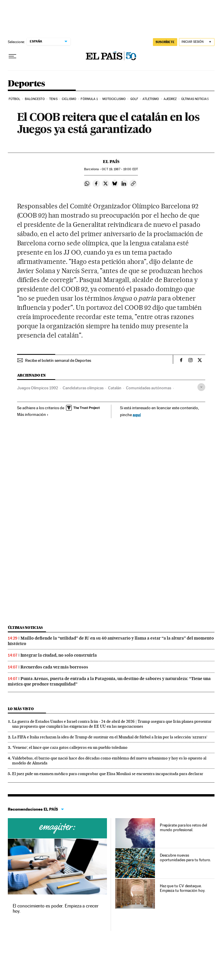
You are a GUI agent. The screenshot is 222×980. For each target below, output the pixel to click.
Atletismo (151, 99)
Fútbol (15, 99)
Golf (134, 99)
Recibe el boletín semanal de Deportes (58, 360)
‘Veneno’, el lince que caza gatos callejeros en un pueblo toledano (70, 747)
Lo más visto (21, 709)
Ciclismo (69, 99)
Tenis (53, 99)
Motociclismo (114, 99)
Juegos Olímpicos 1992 (38, 388)
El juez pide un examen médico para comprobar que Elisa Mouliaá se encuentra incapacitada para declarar (108, 774)
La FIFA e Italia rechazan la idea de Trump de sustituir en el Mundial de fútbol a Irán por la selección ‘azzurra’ (110, 737)
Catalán (115, 388)
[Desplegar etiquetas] (201, 387)
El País (111, 162)
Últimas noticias (195, 99)
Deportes (26, 84)
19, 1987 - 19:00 (120, 169)
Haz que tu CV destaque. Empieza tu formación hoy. (183, 888)
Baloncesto (35, 99)
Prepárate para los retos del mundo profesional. (183, 827)
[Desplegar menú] (12, 56)
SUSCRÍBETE (165, 42)
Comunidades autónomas (149, 388)
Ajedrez (170, 99)
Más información (33, 414)
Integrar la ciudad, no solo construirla (59, 655)
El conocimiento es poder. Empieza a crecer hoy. (56, 908)
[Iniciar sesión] (197, 42)
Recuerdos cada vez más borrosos (54, 667)
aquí (137, 415)
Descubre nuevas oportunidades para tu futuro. (185, 857)
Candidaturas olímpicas (83, 388)
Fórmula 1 (89, 99)
